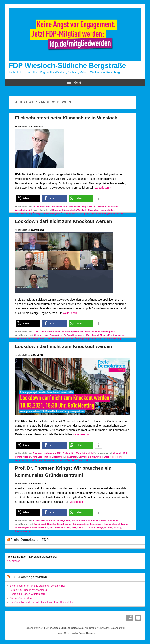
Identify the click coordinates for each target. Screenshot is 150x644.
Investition (43, 527)
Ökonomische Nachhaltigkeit (75, 213)
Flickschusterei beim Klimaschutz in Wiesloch (66, 118)
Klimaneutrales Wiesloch (74, 210)
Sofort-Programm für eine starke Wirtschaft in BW (38, 586)
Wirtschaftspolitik (24, 210)
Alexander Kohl (41, 335)
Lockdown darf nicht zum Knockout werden (63, 221)
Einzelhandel (92, 335)
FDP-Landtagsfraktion (29, 577)
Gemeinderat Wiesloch (44, 206)
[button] (28, 198)
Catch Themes (87, 633)
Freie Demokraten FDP (30, 540)
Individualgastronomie (26, 527)
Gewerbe (57, 210)
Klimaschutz (94, 210)
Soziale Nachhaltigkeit (101, 213)
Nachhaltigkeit (108, 210)
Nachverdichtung (23, 213)
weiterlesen (103, 188)
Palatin (96, 520)
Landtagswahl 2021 (75, 332)
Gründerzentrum (81, 524)
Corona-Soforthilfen (21, 598)
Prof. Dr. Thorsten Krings (110, 339)
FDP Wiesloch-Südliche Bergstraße (67, 66)
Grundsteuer (96, 524)
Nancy (75, 527)
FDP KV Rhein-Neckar (43, 332)
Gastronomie (119, 335)
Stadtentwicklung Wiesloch (82, 206)
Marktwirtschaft (63, 527)
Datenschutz (118, 628)
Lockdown (51, 339)
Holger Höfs (39, 339)
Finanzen (59, 332)
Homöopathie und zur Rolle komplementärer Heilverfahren (43, 602)
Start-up (117, 527)
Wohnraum (118, 213)
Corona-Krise (56, 335)
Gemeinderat (40, 524)
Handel (28, 339)
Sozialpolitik (62, 206)
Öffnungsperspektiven (86, 339)
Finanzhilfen (106, 335)
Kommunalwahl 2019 (82, 520)
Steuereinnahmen (24, 531)
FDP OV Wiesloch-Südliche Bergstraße (51, 520)
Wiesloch (115, 206)
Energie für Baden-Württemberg (28, 594)
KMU (52, 527)
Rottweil (108, 527)
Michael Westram (65, 339)
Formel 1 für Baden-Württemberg (28, 590)
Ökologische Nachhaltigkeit (46, 213)
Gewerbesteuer (64, 524)
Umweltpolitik (103, 206)
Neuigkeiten (14, 561)
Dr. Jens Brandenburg (75, 335)
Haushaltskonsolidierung (116, 524)
